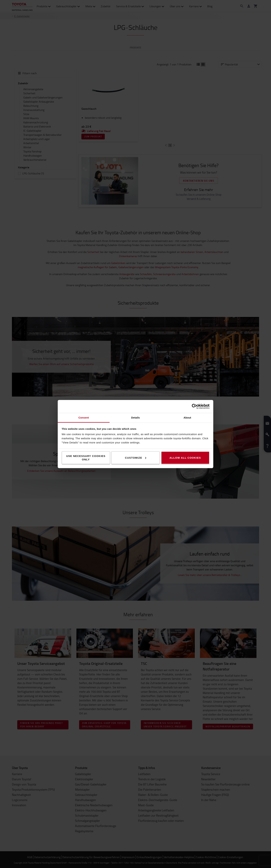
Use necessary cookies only (86, 458)
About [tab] (187, 417)
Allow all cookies (185, 458)
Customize (136, 458)
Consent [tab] (84, 417)
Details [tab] (135, 417)
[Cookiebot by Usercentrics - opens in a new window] (194, 406)
